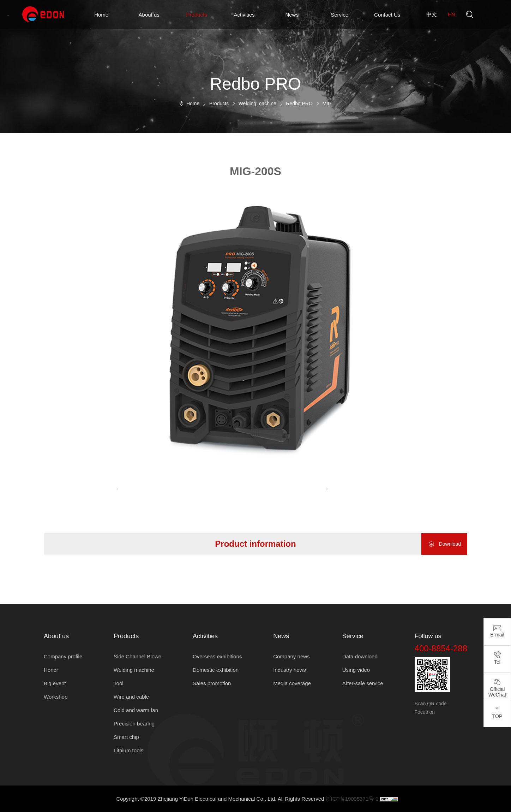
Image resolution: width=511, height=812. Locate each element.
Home (101, 15)
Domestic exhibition (216, 670)
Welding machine (257, 103)
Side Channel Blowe (137, 656)
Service (339, 15)
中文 (432, 14)
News (292, 15)
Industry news (290, 670)
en (452, 14)
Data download (360, 656)
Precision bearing (134, 724)
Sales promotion (212, 683)
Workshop (56, 697)
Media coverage (292, 683)
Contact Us (387, 15)
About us (149, 15)
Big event (55, 683)
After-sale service (363, 683)
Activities (244, 15)
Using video (356, 670)
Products (197, 15)
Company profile (63, 656)
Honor (51, 670)
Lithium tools (128, 750)
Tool (119, 683)
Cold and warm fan (136, 710)
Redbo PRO (299, 103)
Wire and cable (131, 697)
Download (444, 544)
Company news (291, 656)
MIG (327, 103)
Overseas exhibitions (217, 656)
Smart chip (126, 737)
